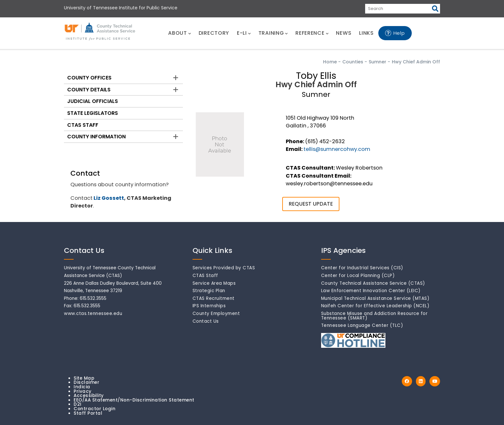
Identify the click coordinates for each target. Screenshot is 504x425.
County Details (89, 90)
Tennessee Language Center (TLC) (362, 325)
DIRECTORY (214, 33)
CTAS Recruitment (214, 298)
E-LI (244, 33)
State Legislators (93, 113)
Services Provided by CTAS (224, 268)
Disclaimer (86, 382)
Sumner (378, 62)
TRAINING (273, 33)
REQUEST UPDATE (311, 204)
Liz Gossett (109, 198)
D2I (78, 404)
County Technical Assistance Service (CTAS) (373, 283)
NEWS (344, 33)
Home (330, 62)
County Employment (216, 314)
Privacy (83, 391)
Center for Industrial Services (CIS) (362, 268)
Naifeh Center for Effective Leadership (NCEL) (375, 306)
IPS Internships (209, 306)
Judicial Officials (93, 101)
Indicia (82, 387)
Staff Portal (88, 413)
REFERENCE (312, 33)
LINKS (366, 33)
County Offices (89, 78)
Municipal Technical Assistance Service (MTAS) (375, 298)
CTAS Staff (83, 125)
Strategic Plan (209, 291)
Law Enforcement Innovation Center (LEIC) (371, 291)
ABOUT (179, 33)
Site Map (84, 378)
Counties (353, 62)
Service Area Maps (214, 283)
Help (399, 33)
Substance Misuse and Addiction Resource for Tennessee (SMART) (374, 316)
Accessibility (89, 396)
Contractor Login (94, 409)
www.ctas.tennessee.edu (93, 314)
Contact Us (206, 321)
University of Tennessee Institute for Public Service (121, 8)
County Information (96, 137)
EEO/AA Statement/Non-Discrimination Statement (134, 400)
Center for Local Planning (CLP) (358, 276)
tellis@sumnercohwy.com (337, 149)
